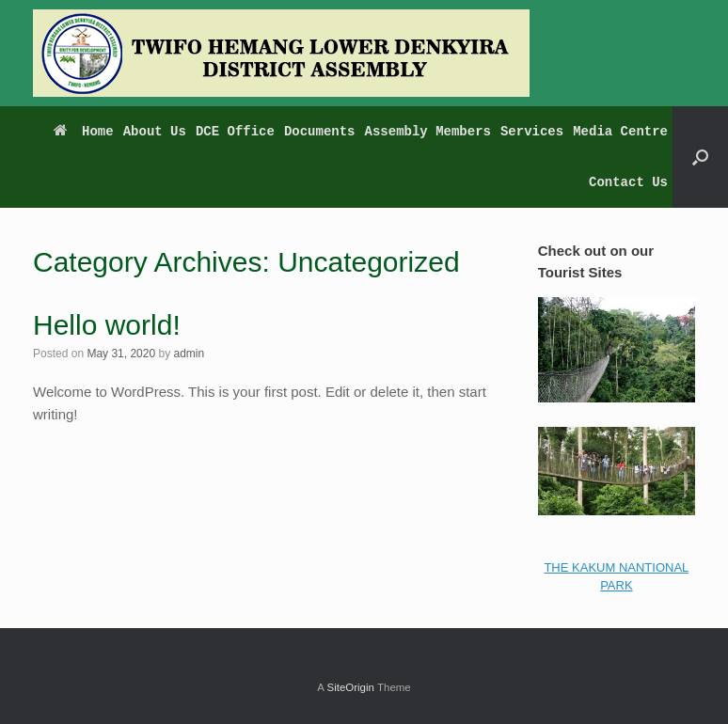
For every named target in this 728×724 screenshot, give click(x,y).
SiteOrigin (350, 687)
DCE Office (235, 132)
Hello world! (107, 325)
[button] (700, 157)
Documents (320, 132)
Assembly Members (428, 132)
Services (532, 132)
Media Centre (620, 132)
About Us (155, 132)
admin (189, 354)
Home (84, 132)
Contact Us (628, 182)
